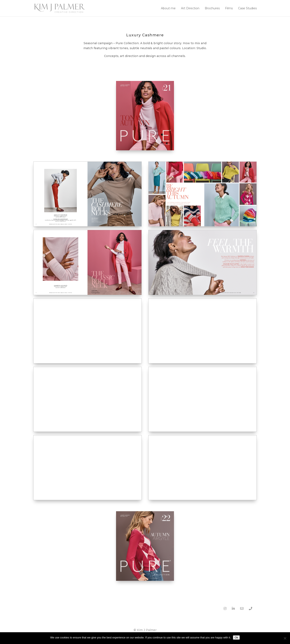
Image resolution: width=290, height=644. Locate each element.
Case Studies (247, 8)
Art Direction (190, 8)
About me (168, 8)
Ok (236, 637)
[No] (285, 638)
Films (229, 8)
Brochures (212, 8)
